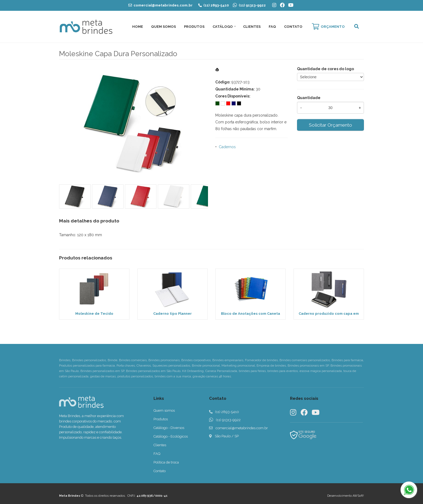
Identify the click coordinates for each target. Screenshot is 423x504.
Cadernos (227, 147)
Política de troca (166, 462)
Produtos (194, 27)
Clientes (252, 27)
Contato (293, 27)
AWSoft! (358, 496)
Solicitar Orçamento (330, 125)
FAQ (272, 27)
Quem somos (164, 410)
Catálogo (223, 27)
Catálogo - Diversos (169, 428)
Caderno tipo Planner (173, 314)
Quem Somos (163, 27)
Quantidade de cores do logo (325, 69)
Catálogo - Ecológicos (171, 436)
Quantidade (309, 98)
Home (138, 27)
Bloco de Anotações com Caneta (250, 314)
